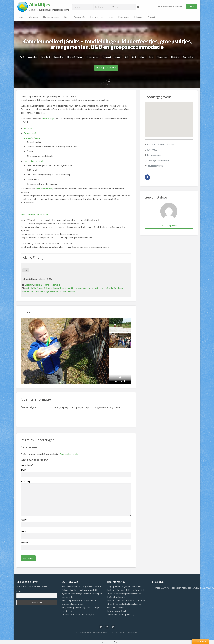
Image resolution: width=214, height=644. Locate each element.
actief (28, 288)
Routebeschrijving (155, 166)
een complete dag (45, 188)
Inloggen (138, 17)
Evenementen (93, 57)
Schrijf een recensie (106, 67)
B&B (34, 288)
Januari (118, 57)
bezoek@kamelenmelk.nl (158, 161)
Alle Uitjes (39, 5)
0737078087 (153, 150)
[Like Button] (26, 270)
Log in (191, 7)
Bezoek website (154, 155)
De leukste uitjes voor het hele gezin (78, 614)
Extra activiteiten (32, 138)
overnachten (28, 291)
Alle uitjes (33, 17)
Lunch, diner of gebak (34, 161)
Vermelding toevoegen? (171, 7)
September (188, 57)
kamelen (122, 288)
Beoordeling (27, 465)
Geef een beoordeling (70, 454)
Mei (151, 57)
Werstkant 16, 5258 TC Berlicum (161, 145)
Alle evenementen (51, 17)
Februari (107, 57)
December (58, 57)
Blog (66, 17)
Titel (23, 470)
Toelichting (26, 481)
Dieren (56, 288)
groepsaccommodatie (89, 288)
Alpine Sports (121, 611)
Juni (134, 57)
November (162, 57)
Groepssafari (30, 133)
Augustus (33, 57)
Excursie (28, 128)
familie (63, 288)
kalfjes (114, 288)
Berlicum (29, 285)
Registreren (124, 17)
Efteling (131, 614)
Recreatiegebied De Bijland (128, 586)
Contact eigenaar (169, 226)
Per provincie (96, 17)
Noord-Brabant (41, 285)
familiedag (72, 288)
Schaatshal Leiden (115, 607)
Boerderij (45, 57)
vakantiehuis (56, 291)
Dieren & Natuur (75, 57)
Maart (142, 57)
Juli (127, 57)
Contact (151, 17)
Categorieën (79, 17)
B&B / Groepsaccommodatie (34, 214)
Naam (24, 520)
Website (24, 543)
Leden (110, 17)
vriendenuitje (68, 291)
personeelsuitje (42, 291)
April (22, 57)
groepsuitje (105, 288)
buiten (49, 288)
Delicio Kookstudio (116, 597)
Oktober (175, 57)
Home (21, 17)
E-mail (24, 531)
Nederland (55, 285)
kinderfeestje (48, 119)
